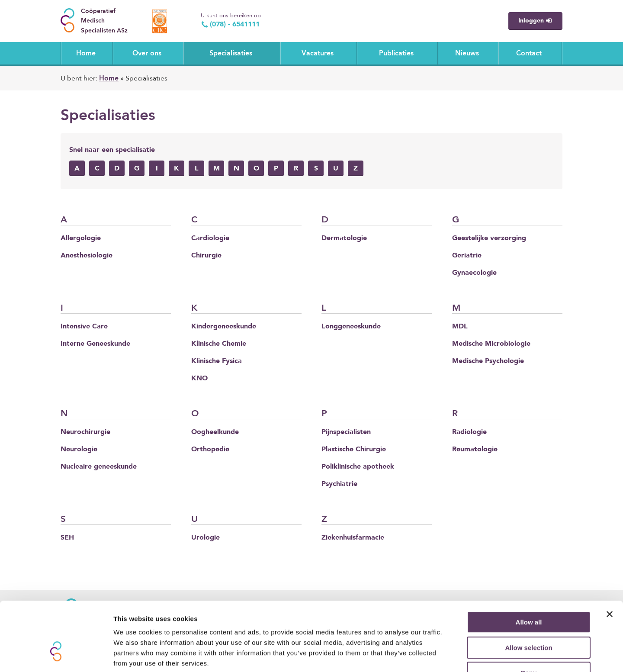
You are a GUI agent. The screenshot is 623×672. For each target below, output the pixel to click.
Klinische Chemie (219, 344)
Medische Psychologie (488, 361)
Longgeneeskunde (351, 327)
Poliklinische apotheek (358, 467)
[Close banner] (610, 558)
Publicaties (396, 54)
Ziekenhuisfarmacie (353, 538)
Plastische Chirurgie (354, 450)
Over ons (147, 54)
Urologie (206, 538)
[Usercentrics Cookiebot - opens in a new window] (56, 655)
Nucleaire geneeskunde (99, 467)
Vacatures (318, 54)
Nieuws (467, 54)
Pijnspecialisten (346, 432)
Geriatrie (467, 256)
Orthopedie (210, 450)
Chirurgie (206, 256)
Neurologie (79, 450)
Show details (454, 655)
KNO (199, 379)
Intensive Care (84, 327)
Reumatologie (475, 450)
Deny (529, 617)
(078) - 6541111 (230, 25)
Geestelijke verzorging (489, 238)
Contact (529, 54)
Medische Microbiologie (491, 344)
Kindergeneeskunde (224, 327)
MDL (460, 327)
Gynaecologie (474, 273)
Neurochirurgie (85, 432)
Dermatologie (344, 238)
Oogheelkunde (215, 432)
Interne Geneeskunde (95, 344)
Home (86, 54)
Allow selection (528, 592)
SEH (67, 538)
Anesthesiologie (87, 256)
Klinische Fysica (217, 361)
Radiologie (469, 432)
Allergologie (81, 238)
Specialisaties (231, 54)
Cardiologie (210, 238)
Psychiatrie (339, 484)
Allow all (529, 566)
